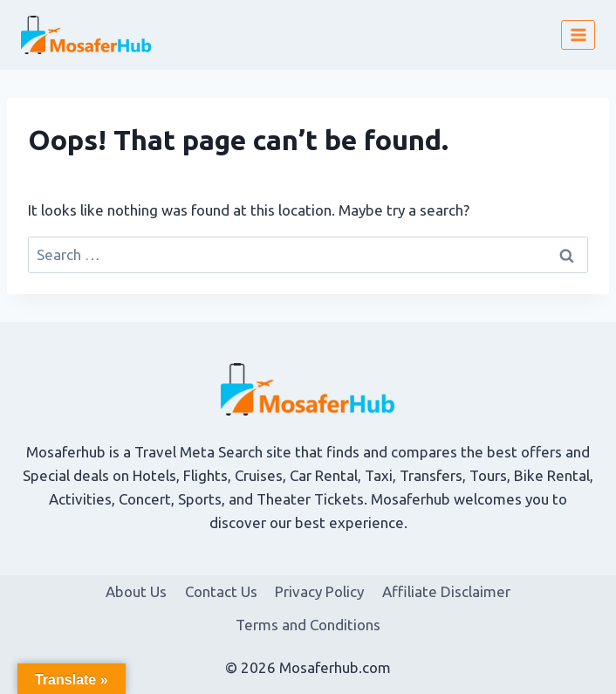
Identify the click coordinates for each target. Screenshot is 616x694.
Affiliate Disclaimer (446, 591)
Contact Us (221, 591)
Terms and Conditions (308, 625)
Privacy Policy (319, 591)
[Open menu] (578, 34)
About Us (136, 591)
